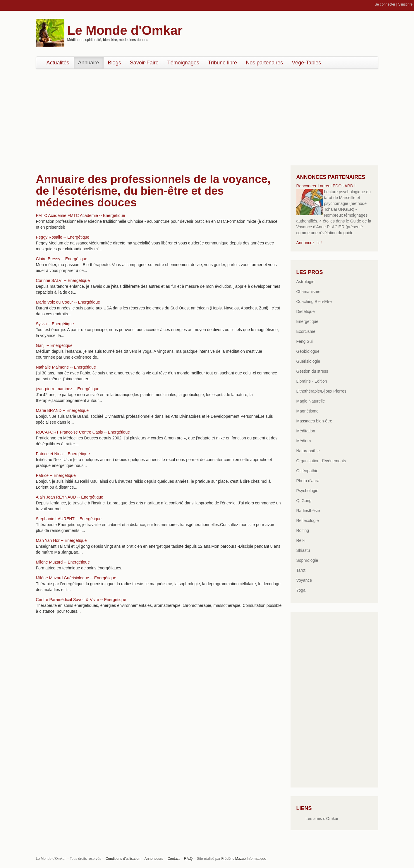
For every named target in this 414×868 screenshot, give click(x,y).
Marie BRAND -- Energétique (62, 410)
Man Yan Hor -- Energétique (61, 540)
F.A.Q (188, 859)
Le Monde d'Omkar (125, 30)
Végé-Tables (306, 63)
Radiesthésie (308, 511)
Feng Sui (305, 341)
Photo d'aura (308, 481)
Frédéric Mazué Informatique (244, 859)
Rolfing (303, 530)
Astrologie (305, 282)
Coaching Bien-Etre (314, 302)
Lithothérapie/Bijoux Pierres (321, 391)
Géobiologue (308, 351)
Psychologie (308, 491)
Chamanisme (308, 292)
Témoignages (183, 63)
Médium (304, 441)
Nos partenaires (264, 63)
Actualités (58, 63)
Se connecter (385, 4)
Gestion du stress (312, 371)
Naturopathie (308, 451)
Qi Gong (304, 501)
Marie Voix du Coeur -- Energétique (68, 302)
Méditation (306, 431)
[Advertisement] (207, 116)
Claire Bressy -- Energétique (62, 259)
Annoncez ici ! (309, 243)
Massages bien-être (314, 421)
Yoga (301, 590)
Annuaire (89, 63)
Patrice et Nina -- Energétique (63, 454)
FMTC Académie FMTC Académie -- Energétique (81, 215)
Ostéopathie (308, 471)
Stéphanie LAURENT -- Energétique (69, 519)
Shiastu (303, 550)
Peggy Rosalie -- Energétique (63, 237)
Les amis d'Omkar (322, 819)
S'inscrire (405, 4)
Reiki (301, 540)
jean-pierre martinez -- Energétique (68, 389)
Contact (173, 859)
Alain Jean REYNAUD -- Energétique (70, 497)
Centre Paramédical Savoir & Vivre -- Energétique (81, 600)
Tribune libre (223, 63)
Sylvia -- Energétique (55, 324)
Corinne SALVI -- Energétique (63, 280)
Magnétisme (308, 411)
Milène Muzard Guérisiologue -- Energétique (76, 578)
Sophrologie (307, 560)
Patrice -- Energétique (56, 475)
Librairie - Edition (312, 381)
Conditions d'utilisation (123, 859)
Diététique (306, 311)
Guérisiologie (308, 361)
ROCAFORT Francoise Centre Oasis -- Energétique (83, 432)
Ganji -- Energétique (54, 345)
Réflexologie (308, 521)
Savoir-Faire (144, 63)
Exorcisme (306, 331)
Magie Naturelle (311, 401)
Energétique (308, 321)
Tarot (301, 570)
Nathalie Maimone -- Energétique (66, 367)
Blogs (115, 63)
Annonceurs (154, 859)
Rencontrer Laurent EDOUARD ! (326, 186)
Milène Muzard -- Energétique (63, 562)
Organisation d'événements (321, 461)
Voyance (304, 580)
